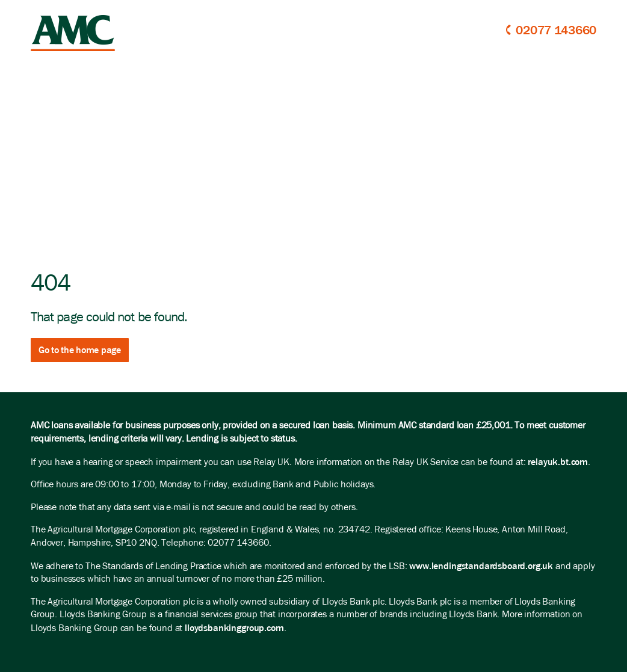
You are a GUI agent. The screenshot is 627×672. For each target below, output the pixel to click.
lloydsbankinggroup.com (234, 628)
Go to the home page (80, 350)
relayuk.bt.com (558, 462)
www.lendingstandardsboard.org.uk (481, 566)
